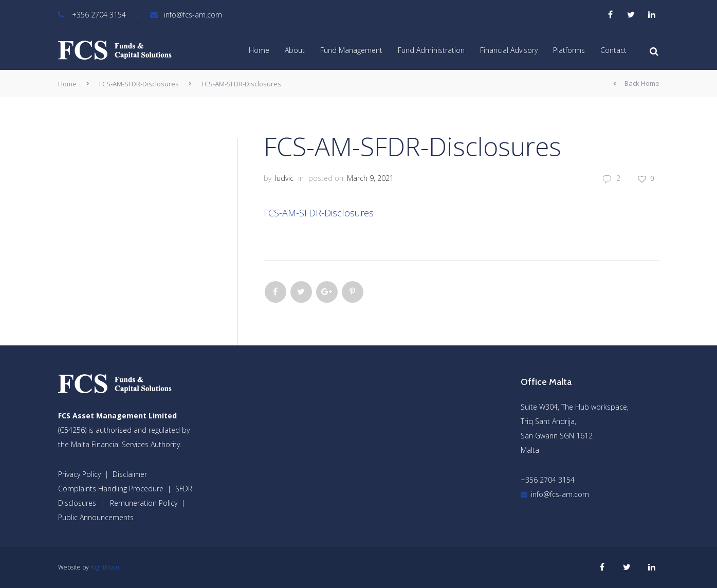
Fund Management (351, 50)
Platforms (569, 50)
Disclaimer (130, 474)
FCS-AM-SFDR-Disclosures (139, 84)
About (295, 50)
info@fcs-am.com (186, 15)
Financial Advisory (509, 50)
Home (259, 50)
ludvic (284, 178)
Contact (613, 50)
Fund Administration (431, 50)
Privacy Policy (79, 474)
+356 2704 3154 (92, 15)
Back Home (636, 84)
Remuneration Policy (144, 503)
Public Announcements (96, 517)
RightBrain (105, 567)
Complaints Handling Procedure (111, 489)
